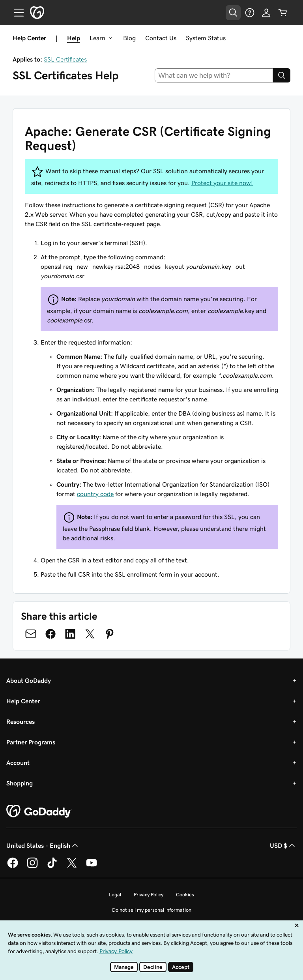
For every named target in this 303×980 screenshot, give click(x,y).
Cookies (185, 895)
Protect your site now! (222, 183)
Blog (129, 38)
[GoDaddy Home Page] (39, 811)
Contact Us (161, 38)
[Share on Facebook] (50, 634)
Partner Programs (31, 742)
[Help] (250, 13)
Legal (115, 895)
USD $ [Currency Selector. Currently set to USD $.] (283, 845)
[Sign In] (266, 13)
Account (18, 763)
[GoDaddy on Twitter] (72, 867)
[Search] (282, 75)
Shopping (20, 783)
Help (74, 38)
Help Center (23, 701)
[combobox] (214, 75)
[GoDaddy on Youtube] (92, 867)
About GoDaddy (29, 680)
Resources (21, 721)
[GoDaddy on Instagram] (32, 867)
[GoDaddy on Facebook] (13, 867)
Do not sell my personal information (152, 910)
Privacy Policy (149, 895)
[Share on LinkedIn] (70, 634)
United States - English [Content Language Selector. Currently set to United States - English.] (43, 845)
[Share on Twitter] (90, 634)
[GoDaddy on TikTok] (52, 867)
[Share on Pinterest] (110, 634)
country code (95, 494)
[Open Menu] (16, 13)
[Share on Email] (31, 634)
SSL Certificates (65, 59)
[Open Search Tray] (233, 13)
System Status (206, 38)
